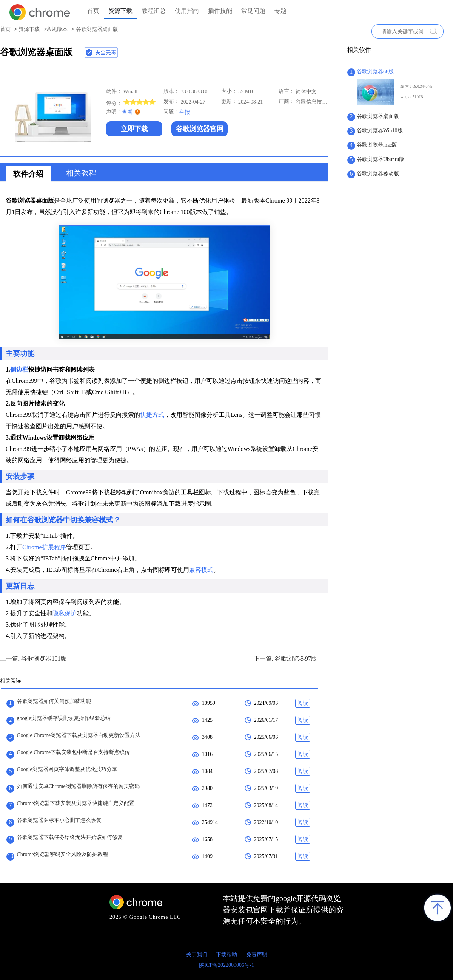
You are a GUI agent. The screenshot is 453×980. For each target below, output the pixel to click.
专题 (280, 11)
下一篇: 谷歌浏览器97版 (285, 659)
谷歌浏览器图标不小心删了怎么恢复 (59, 820)
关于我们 (197, 954)
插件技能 (220, 11)
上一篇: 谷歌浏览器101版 (33, 659)
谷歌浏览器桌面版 (378, 116)
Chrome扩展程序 (44, 547)
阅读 (303, 703)
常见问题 (253, 11)
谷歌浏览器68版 (375, 72)
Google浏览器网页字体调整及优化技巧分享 (67, 769)
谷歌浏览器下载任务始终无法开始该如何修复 (70, 837)
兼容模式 (201, 570)
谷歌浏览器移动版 (378, 174)
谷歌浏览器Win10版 (380, 131)
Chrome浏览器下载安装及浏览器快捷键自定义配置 (76, 803)
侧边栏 (19, 369)
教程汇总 (154, 11)
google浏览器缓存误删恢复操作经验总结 (64, 718)
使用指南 (187, 11)
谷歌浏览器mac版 (377, 145)
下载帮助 (226, 954)
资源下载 (120, 11)
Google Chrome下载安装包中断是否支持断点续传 (74, 752)
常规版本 (57, 29)
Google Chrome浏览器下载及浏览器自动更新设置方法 (79, 735)
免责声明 (257, 954)
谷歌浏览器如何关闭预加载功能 (54, 701)
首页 (93, 11)
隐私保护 (65, 613)
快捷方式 (152, 415)
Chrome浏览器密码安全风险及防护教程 (62, 854)
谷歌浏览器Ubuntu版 (381, 159)
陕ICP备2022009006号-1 (226, 965)
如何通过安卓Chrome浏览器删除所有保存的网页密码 (78, 786)
